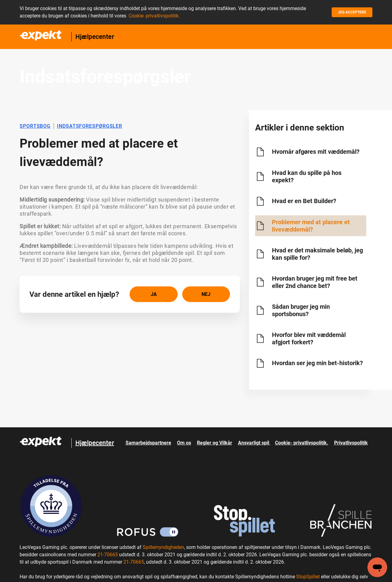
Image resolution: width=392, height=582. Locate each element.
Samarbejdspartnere (148, 443)
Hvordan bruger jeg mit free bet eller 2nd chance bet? (315, 282)
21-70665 (108, 555)
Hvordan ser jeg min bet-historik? (317, 363)
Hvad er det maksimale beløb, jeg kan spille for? (317, 254)
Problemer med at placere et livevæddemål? (311, 226)
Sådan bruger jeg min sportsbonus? (301, 310)
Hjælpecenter (95, 37)
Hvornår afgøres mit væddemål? (316, 152)
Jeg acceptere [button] (352, 12)
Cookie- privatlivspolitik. (154, 16)
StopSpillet (308, 577)
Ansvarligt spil (254, 443)
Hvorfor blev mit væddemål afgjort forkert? (309, 338)
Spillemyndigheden (163, 547)
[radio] (153, 294)
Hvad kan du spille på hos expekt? (307, 176)
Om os (184, 443)
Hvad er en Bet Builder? (304, 201)
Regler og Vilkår (215, 443)
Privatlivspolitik (351, 443)
